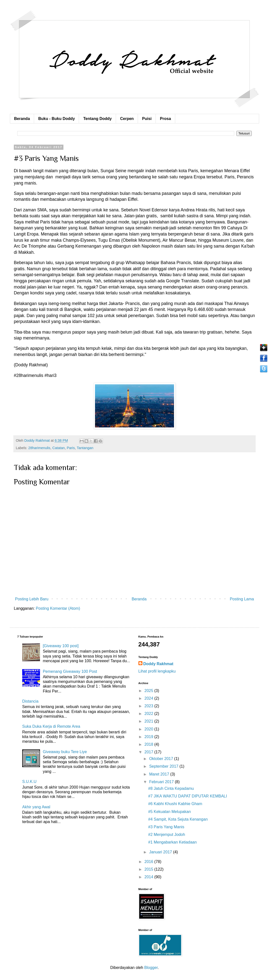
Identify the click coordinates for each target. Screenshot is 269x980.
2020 (149, 729)
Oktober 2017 (162, 759)
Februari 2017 (162, 782)
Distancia (30, 701)
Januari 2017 (161, 852)
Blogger (151, 968)
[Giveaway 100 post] (61, 646)
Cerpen (127, 119)
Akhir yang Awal (36, 807)
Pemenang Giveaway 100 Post (70, 671)
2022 (149, 714)
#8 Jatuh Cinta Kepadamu (171, 788)
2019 (149, 737)
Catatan (58, 448)
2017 (149, 752)
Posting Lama (242, 599)
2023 (149, 706)
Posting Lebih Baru (32, 599)
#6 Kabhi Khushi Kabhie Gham (175, 804)
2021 (149, 721)
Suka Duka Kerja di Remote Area (51, 726)
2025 (149, 691)
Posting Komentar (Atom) (58, 608)
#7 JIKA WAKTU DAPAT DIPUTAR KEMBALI (187, 796)
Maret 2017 (160, 774)
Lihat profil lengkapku (157, 671)
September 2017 (164, 766)
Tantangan (85, 448)
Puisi (147, 119)
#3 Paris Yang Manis (166, 827)
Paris (71, 448)
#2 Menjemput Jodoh (166, 835)
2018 (149, 744)
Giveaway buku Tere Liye (65, 752)
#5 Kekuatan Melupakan (169, 812)
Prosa (165, 119)
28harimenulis (39, 448)
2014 (149, 877)
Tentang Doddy (97, 119)
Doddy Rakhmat (158, 664)
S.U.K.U (29, 782)
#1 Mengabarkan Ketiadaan (172, 842)
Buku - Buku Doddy (57, 119)
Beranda (22, 119)
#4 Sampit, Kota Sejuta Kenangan (178, 819)
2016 (149, 862)
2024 (149, 698)
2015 (149, 869)
